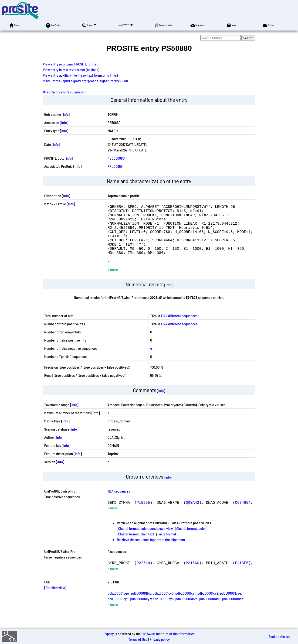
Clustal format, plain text (136, 546)
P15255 (143, 514)
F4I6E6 (242, 575)
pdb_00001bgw (119, 605)
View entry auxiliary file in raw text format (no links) (80, 75)
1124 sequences (119, 503)
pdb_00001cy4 (230, 605)
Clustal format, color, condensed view (146, 540)
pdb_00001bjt (141, 605)
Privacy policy (160, 639)
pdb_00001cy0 (163, 605)
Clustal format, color (191, 540)
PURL (47, 81)
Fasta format (167, 546)
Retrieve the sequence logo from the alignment (151, 552)
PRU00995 (115, 166)
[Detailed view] (55, 600)
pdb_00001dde (233, 611)
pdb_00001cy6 (118, 611)
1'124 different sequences (179, 328)
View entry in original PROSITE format (70, 64)
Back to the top (279, 636)
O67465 (242, 514)
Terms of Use (138, 639)
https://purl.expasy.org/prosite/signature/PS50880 (90, 81)
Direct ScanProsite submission (64, 92)
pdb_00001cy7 (141, 611)
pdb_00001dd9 (210, 611)
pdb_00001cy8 (163, 611)
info (66, 114)
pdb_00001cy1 (185, 605)
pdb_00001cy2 (208, 605)
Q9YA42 (193, 514)
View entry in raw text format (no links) (71, 70)
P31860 (193, 575)
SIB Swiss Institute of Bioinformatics (168, 634)
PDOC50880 (116, 158)
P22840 (143, 575)
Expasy (108, 634)
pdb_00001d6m (186, 611)
